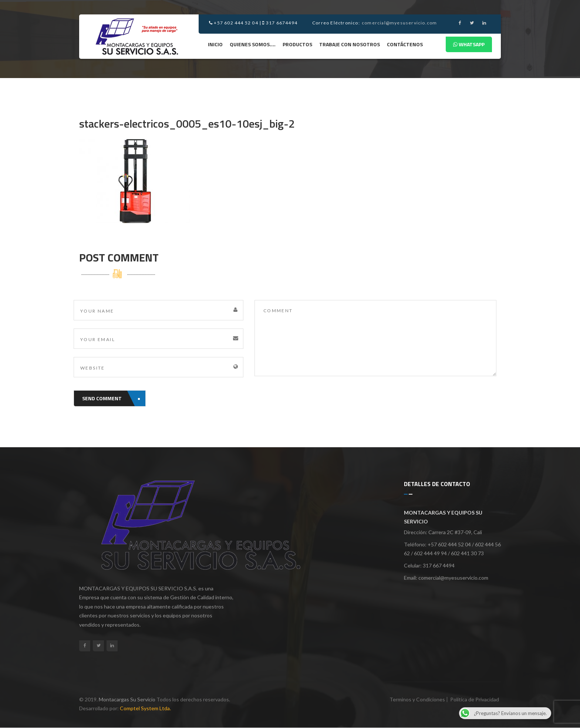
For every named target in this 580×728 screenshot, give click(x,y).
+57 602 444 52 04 (234, 23)
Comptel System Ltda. (145, 708)
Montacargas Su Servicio (127, 699)
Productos (297, 44)
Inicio (215, 44)
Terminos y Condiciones (417, 699)
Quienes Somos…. (253, 44)
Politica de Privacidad (475, 699)
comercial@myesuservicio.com (399, 23)
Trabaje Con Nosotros (350, 44)
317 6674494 (280, 23)
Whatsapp (469, 44)
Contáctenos (405, 44)
